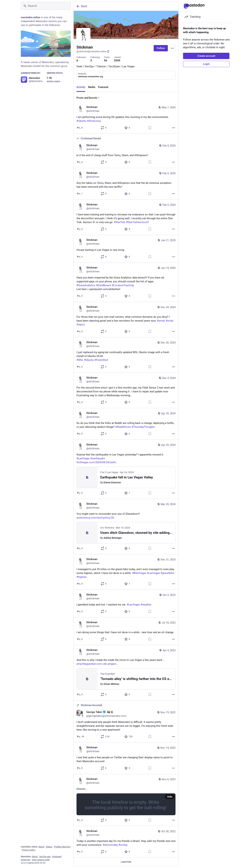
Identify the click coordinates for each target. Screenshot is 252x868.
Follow (161, 48)
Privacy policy (29, 850)
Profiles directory (62, 847)
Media (92, 87)
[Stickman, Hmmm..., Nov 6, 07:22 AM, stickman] (126, 800)
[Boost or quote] (104, 128)
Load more (126, 862)
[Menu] (172, 48)
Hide (170, 797)
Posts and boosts (88, 98)
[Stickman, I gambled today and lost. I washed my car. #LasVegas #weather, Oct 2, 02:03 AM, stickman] (126, 604)
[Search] (46, 6)
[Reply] (80, 128)
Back (82, 6)
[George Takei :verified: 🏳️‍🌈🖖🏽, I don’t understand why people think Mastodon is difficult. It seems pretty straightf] (126, 721)
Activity (81, 87)
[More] (173, 128)
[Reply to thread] (80, 162)
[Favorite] (127, 128)
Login (206, 64)
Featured (103, 87)
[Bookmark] (150, 128)
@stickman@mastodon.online (93, 52)
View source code (41, 860)
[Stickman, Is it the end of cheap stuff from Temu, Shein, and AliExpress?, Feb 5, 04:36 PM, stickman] (126, 151)
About (41, 847)
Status (49, 847)
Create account (206, 56)
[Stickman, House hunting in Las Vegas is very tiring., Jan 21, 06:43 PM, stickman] (126, 249)
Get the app (45, 857)
